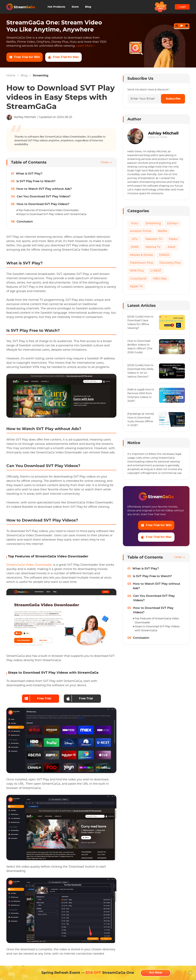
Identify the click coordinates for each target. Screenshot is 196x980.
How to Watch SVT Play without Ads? (44, 189)
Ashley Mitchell (25, 117)
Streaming (41, 76)
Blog (88, 7)
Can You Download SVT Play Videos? (44, 197)
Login (182, 7)
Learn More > (86, 46)
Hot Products (56, 7)
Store (75, 7)
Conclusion (25, 222)
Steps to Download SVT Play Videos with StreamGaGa (52, 214)
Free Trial (38, 699)
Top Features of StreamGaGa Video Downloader (49, 210)
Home (11, 76)
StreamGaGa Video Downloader (29, 565)
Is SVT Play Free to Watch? (36, 181)
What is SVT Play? (29, 174)
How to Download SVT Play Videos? (43, 204)
